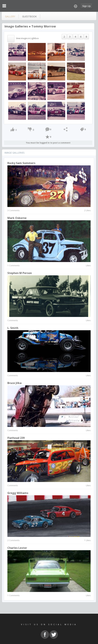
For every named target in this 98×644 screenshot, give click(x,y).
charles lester (17, 548)
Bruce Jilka (14, 383)
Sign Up (86, 6)
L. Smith (13, 328)
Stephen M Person (20, 273)
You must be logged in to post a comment (48, 143)
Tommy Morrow (44, 26)
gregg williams (18, 493)
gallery (10, 16)
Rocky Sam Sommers (21, 163)
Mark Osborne (17, 218)
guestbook (29, 16)
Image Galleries (16, 26)
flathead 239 (16, 438)
